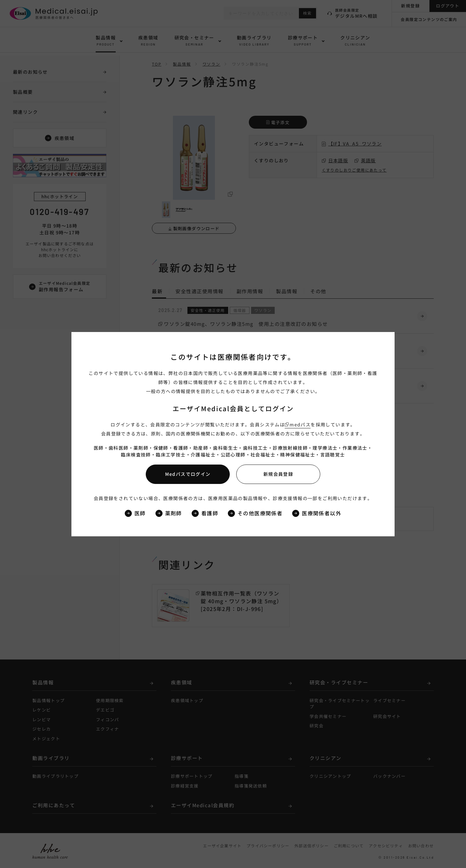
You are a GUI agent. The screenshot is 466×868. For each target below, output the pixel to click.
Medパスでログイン (188, 474)
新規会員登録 (278, 474)
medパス (300, 424)
